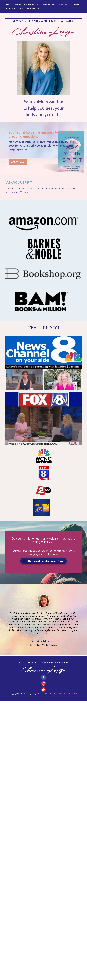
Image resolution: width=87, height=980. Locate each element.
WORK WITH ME (31, 5)
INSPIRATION (63, 5)
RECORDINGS (49, 5)
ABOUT (18, 5)
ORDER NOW (18, 162)
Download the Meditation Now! (43, 561)
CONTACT (11, 8)
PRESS (77, 5)
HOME (9, 5)
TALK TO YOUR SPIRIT (28, 8)
